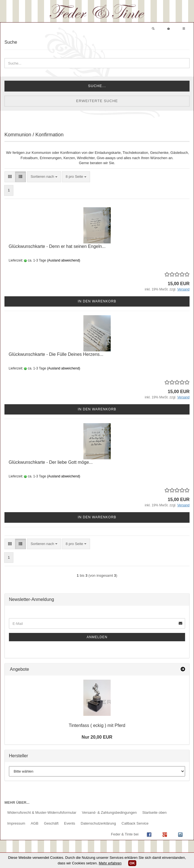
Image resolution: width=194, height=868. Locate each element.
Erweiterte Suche (97, 101)
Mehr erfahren (110, 863)
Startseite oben (154, 812)
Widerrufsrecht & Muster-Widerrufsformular (42, 812)
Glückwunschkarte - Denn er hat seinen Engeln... (57, 246)
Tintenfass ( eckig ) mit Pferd (97, 725)
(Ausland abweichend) (64, 260)
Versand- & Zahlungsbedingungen (109, 812)
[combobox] (44, 177)
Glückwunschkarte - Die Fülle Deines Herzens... (56, 354)
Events (70, 823)
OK (132, 863)
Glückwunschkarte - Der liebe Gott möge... (51, 462)
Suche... (97, 86)
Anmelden (97, 637)
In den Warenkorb (97, 301)
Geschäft (51, 823)
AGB (34, 823)
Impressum (16, 823)
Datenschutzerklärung (98, 823)
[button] (10, 177)
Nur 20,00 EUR (97, 737)
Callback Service (135, 823)
